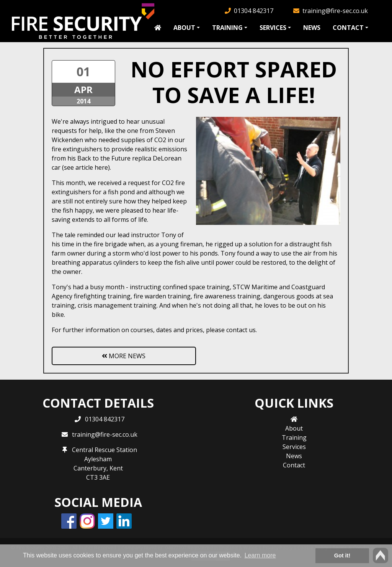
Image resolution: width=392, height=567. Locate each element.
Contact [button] (348, 28)
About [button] (184, 28)
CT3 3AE (98, 477)
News (312, 28)
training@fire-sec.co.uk (335, 11)
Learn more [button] (260, 555)
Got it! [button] (342, 556)
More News (124, 356)
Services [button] (273, 28)
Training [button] (227, 28)
